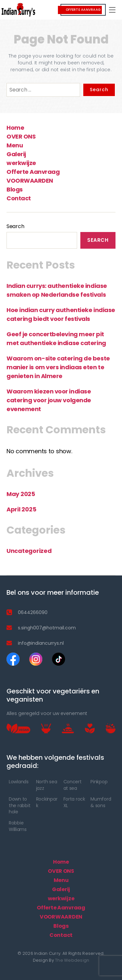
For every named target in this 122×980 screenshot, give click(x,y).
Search (15, 226)
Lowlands (19, 782)
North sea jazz (47, 785)
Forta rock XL (74, 802)
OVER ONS (21, 136)
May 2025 (21, 494)
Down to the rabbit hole (20, 805)
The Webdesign (72, 960)
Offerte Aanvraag (33, 172)
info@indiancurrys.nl (41, 643)
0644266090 (33, 612)
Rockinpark (47, 802)
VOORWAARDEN (30, 181)
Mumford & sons (101, 802)
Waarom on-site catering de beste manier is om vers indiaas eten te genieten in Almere (58, 367)
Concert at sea (73, 785)
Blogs (15, 189)
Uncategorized (29, 551)
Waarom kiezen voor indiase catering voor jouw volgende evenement (49, 400)
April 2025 (21, 509)
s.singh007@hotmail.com (47, 628)
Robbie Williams (18, 826)
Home (15, 128)
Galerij (16, 154)
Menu (15, 145)
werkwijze (21, 163)
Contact (19, 198)
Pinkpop (99, 782)
